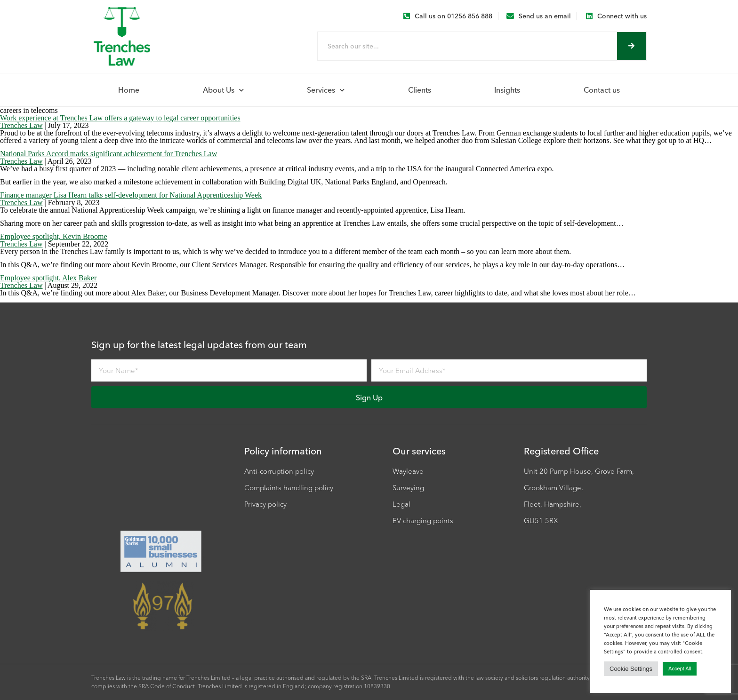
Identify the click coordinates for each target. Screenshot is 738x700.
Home (129, 90)
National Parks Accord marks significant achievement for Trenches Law (108, 154)
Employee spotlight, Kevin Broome (54, 236)
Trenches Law (21, 125)
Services (326, 90)
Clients (420, 90)
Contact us (602, 90)
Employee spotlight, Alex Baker (48, 278)
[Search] (632, 46)
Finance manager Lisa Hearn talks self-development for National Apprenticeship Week (131, 195)
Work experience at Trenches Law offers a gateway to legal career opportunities (120, 118)
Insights (507, 90)
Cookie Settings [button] (631, 669)
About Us (223, 90)
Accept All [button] (680, 668)
